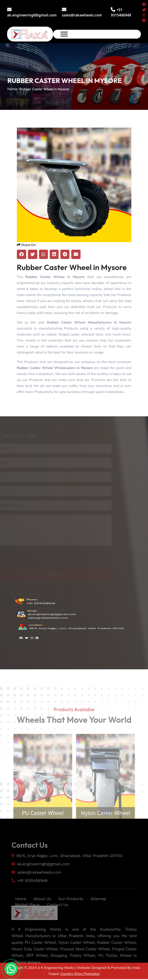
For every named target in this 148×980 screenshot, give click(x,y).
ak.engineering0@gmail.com (32, 12)
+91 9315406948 (40, 615)
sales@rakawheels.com (82, 12)
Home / (14, 89)
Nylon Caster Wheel (108, 825)
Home (17, 909)
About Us (40, 909)
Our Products (70, 909)
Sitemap (100, 909)
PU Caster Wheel (40, 825)
